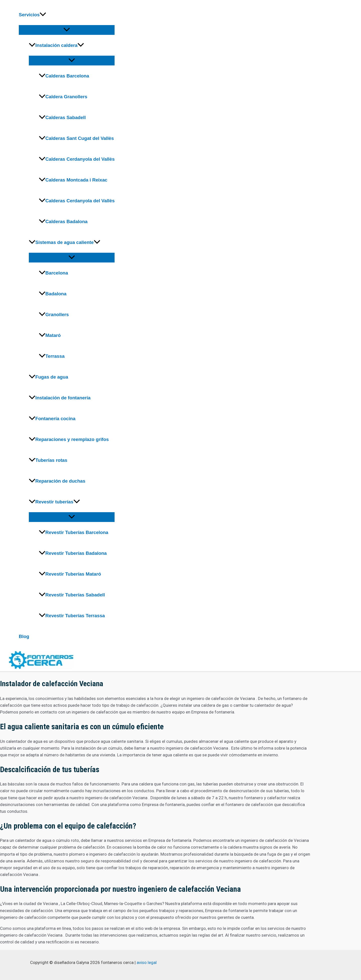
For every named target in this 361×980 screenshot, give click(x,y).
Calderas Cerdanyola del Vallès (77, 159)
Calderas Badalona (63, 221)
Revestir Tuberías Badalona (73, 553)
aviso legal (147, 962)
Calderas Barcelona (64, 76)
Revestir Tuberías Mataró (70, 574)
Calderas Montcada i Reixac (73, 180)
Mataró (50, 335)
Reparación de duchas (57, 481)
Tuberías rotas (48, 460)
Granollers (54, 315)
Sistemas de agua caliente (65, 242)
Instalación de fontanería (60, 398)
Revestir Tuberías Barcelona (74, 532)
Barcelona (53, 273)
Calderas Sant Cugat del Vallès (76, 138)
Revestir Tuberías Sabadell (72, 595)
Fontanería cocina (52, 419)
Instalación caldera (56, 45)
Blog (24, 636)
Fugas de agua (49, 377)
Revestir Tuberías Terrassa (72, 616)
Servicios (32, 15)
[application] (43, 15)
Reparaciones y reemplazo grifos (69, 439)
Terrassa (52, 356)
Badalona (53, 294)
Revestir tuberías (54, 502)
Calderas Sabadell (62, 117)
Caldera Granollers (63, 97)
